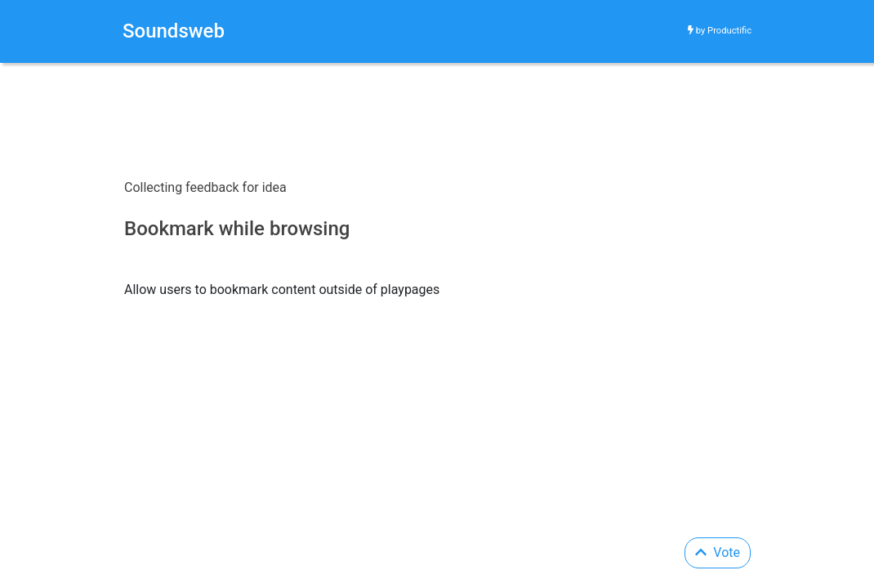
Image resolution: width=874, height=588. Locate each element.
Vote (718, 552)
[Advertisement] (380, 76)
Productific (729, 31)
